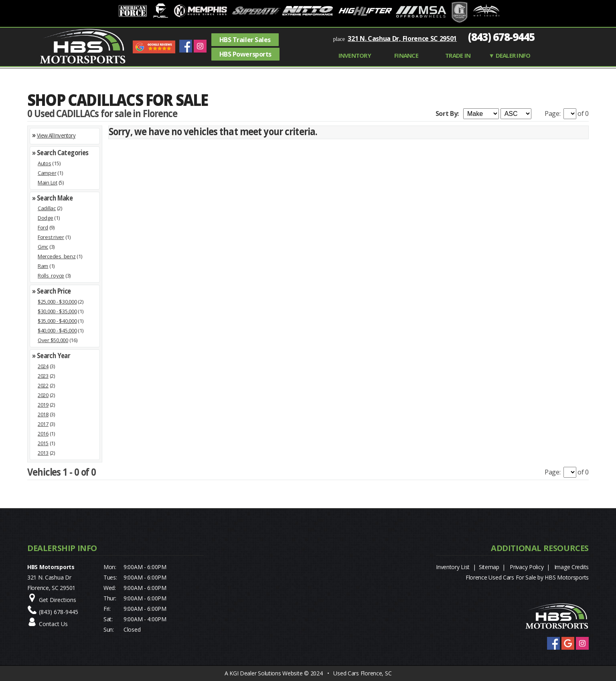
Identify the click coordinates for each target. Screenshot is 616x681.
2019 (43, 405)
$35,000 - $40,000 (57, 321)
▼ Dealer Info (509, 55)
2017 (43, 424)
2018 (43, 414)
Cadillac (47, 208)
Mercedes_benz (57, 256)
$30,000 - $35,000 (57, 311)
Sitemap (489, 567)
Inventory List (453, 567)
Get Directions (58, 600)
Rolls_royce (51, 276)
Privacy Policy (527, 567)
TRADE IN (458, 55)
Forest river (51, 237)
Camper (47, 173)
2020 (43, 395)
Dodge (46, 218)
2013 (43, 453)
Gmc (43, 247)
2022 (43, 385)
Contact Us (53, 624)
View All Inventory (56, 135)
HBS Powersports (245, 54)
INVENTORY (355, 55)
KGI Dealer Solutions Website (266, 673)
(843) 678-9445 (501, 37)
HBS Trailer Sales (245, 40)
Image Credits (571, 567)
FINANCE (406, 55)
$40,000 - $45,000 (57, 330)
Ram (43, 266)
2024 (43, 366)
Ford (43, 227)
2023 (43, 376)
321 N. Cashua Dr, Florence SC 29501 (402, 39)
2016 (43, 434)
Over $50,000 (53, 340)
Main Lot (48, 182)
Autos (45, 163)
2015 (43, 443)
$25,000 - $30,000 (57, 302)
